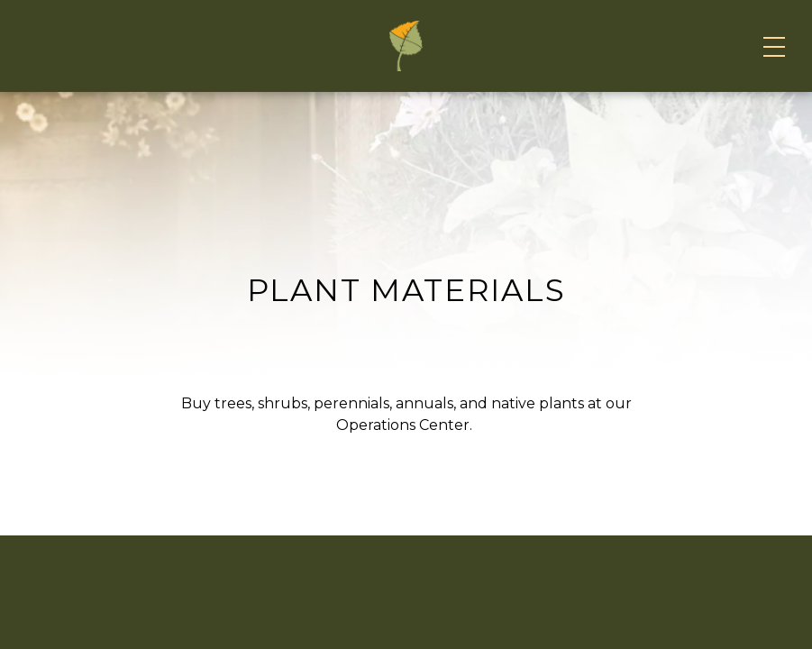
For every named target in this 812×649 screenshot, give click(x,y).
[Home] (406, 116)
